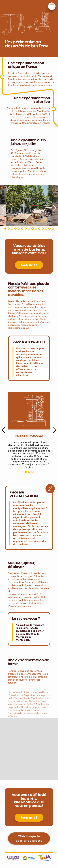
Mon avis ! (29, 265)
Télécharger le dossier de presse (29, 838)
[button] (5, 229)
